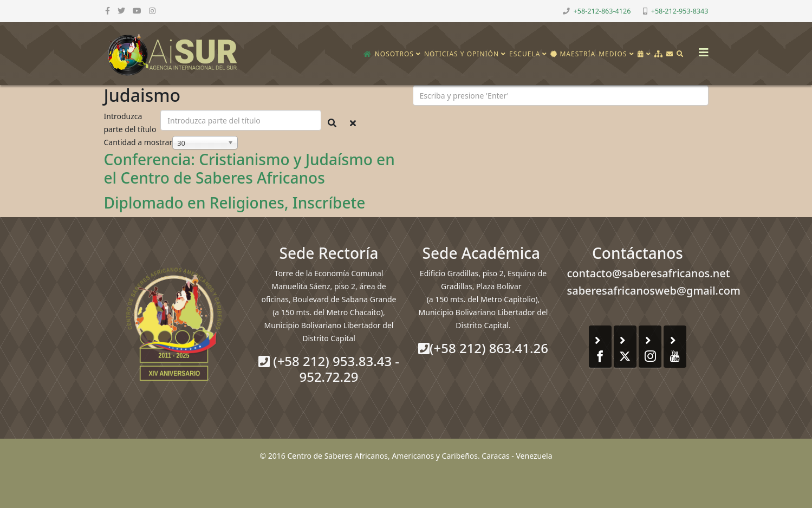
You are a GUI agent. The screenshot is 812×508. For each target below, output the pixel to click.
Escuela (525, 54)
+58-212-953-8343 (680, 11)
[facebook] (108, 11)
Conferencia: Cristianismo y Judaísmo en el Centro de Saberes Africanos (249, 168)
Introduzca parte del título (131, 123)
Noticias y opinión (462, 54)
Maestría (573, 54)
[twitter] (121, 11)
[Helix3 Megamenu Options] (701, 49)
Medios (613, 54)
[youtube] (137, 11)
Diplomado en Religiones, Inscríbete (235, 203)
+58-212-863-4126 (602, 11)
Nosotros (394, 54)
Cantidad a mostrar (138, 142)
